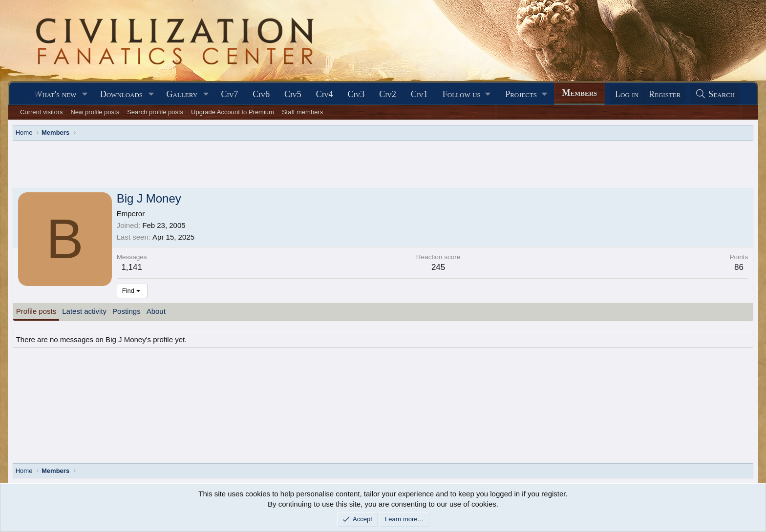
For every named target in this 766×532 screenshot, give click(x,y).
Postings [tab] (127, 311)
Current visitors (41, 112)
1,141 (132, 267)
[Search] (715, 94)
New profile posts (95, 112)
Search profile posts (155, 112)
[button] (85, 94)
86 (739, 267)
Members (579, 93)
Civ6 (261, 94)
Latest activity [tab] (84, 311)
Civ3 (356, 94)
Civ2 (388, 94)
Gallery (182, 94)
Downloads (121, 94)
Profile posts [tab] (36, 311)
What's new (55, 94)
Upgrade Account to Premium (233, 112)
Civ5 (293, 94)
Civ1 (419, 94)
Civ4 (325, 94)
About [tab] (156, 311)
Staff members (302, 112)
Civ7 (230, 94)
